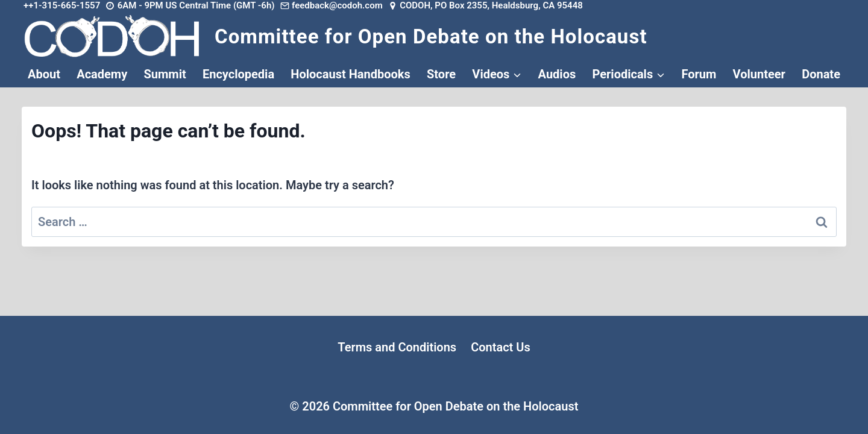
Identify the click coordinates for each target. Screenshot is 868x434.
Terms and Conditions (397, 347)
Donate (821, 74)
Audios (557, 74)
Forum (699, 74)
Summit (165, 74)
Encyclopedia (238, 74)
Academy (102, 74)
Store (441, 74)
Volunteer (759, 74)
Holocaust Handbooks (350, 74)
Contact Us (501, 347)
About (44, 74)
